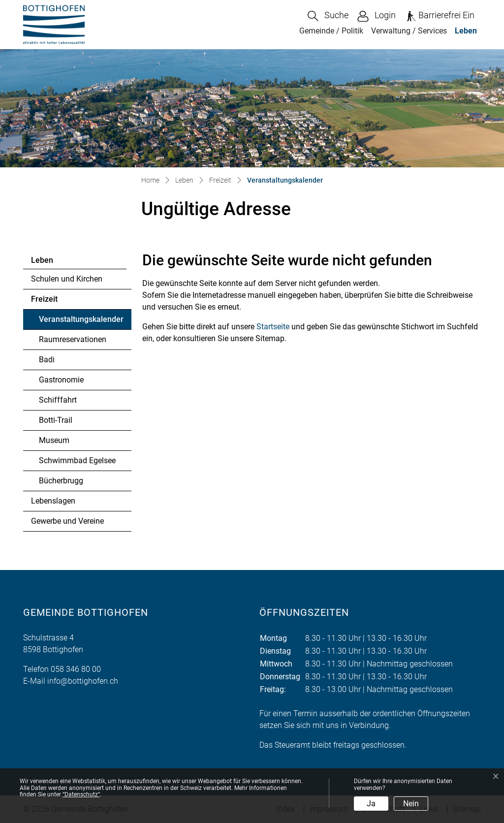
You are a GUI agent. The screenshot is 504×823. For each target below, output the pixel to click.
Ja (371, 804)
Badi (47, 360)
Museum (54, 440)
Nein (411, 804)
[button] (328, 16)
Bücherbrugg (61, 481)
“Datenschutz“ (81, 794)
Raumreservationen (73, 339)
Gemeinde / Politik (331, 31)
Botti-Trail (56, 420)
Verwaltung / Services (409, 31)
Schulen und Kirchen (67, 279)
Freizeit (44, 299)
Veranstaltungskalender (81, 322)
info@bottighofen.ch (83, 681)
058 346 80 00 (76, 669)
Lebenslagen (53, 501)
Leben (466, 31)
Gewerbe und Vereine (67, 521)
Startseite (273, 327)
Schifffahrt (58, 400)
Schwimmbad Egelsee (77, 460)
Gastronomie (61, 380)
